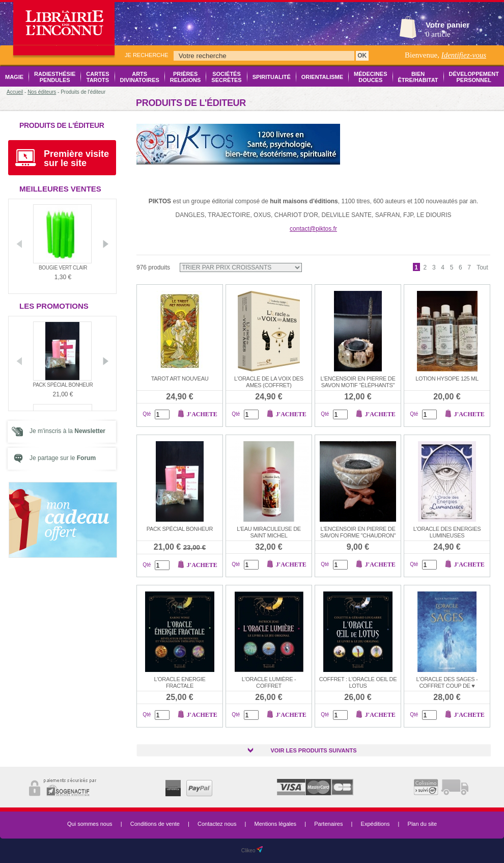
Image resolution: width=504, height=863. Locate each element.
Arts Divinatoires (140, 77)
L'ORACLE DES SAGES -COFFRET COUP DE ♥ (447, 682)
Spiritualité (272, 77)
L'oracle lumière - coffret (269, 682)
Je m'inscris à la (67, 431)
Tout (482, 267)
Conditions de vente (155, 824)
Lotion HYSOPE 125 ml (447, 379)
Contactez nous (217, 824)
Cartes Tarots (97, 77)
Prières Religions (186, 77)
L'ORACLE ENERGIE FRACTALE (179, 682)
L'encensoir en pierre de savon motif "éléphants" (358, 382)
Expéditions (375, 824)
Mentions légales (276, 824)
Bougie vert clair (63, 268)
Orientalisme (322, 77)
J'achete (202, 414)
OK (362, 56)
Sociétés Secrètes (226, 77)
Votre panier (447, 25)
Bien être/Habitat (418, 77)
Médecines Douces (370, 77)
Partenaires (328, 824)
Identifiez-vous (464, 55)
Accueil (15, 92)
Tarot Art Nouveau (180, 379)
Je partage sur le (63, 458)
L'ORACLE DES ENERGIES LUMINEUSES (447, 532)
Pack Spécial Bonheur (63, 385)
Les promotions (54, 306)
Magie (14, 77)
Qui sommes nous (90, 824)
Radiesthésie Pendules (55, 77)
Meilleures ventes (60, 189)
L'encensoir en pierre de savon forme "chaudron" (358, 532)
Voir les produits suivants (313, 750)
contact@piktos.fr (313, 229)
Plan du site (422, 824)
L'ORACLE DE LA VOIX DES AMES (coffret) (269, 382)
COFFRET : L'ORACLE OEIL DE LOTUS (358, 682)
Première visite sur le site (76, 158)
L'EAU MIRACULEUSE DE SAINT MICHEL (269, 532)
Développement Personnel (474, 77)
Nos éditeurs (42, 92)
